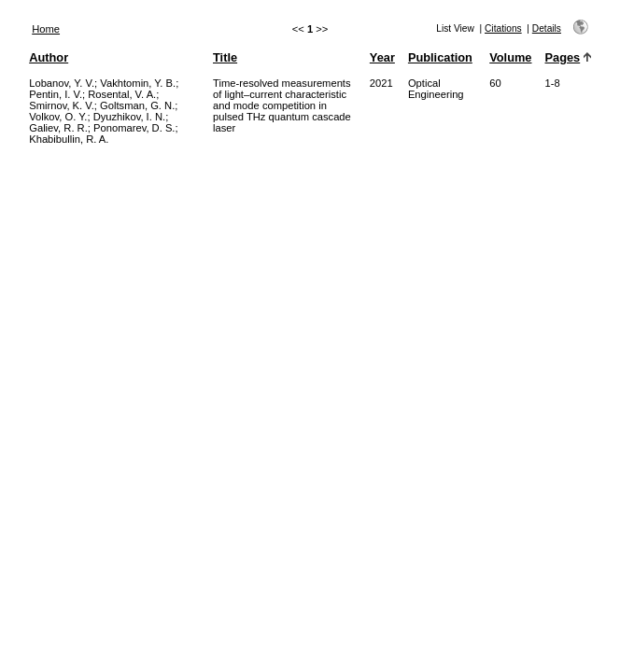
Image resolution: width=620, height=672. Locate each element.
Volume (510, 57)
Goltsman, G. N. (137, 105)
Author (49, 57)
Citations (503, 28)
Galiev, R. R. (58, 128)
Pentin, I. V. (56, 94)
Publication (440, 57)
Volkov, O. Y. (58, 117)
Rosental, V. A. (122, 94)
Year (382, 57)
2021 (381, 83)
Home (46, 29)
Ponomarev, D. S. (134, 128)
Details (547, 28)
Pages (563, 57)
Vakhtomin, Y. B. (138, 83)
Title (225, 57)
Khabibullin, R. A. (69, 139)
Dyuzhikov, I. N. (130, 117)
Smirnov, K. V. (62, 105)
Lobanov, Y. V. (62, 83)
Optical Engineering (436, 89)
